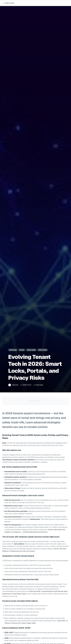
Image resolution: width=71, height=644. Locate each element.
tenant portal (35, 519)
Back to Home (9, 3)
